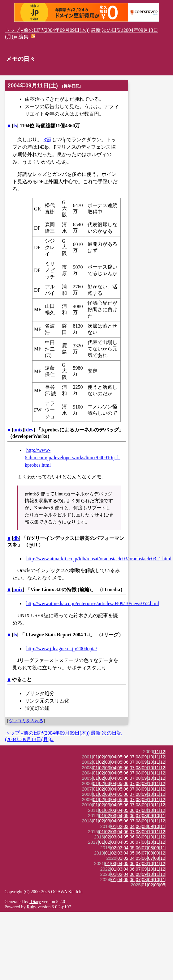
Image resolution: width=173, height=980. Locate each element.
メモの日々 (21, 59)
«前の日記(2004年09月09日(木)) (55, 30)
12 (163, 752)
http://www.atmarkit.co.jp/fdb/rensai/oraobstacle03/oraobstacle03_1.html (99, 559)
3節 (47, 140)
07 (132, 757)
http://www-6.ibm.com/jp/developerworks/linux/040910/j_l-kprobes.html (72, 458)
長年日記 (71, 86)
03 (108, 757)
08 (138, 757)
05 (120, 757)
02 (102, 757)
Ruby (31, 907)
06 (126, 757)
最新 (96, 30)
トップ (12, 30)
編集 (24, 37)
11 (157, 752)
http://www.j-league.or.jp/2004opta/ (62, 649)
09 (144, 757)
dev (30, 430)
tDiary (35, 902)
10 (150, 757)
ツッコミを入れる (26, 721)
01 (95, 757)
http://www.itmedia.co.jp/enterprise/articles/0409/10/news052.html (93, 603)
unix (18, 430)
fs (15, 126)
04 (114, 757)
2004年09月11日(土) (33, 86)
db (16, 538)
